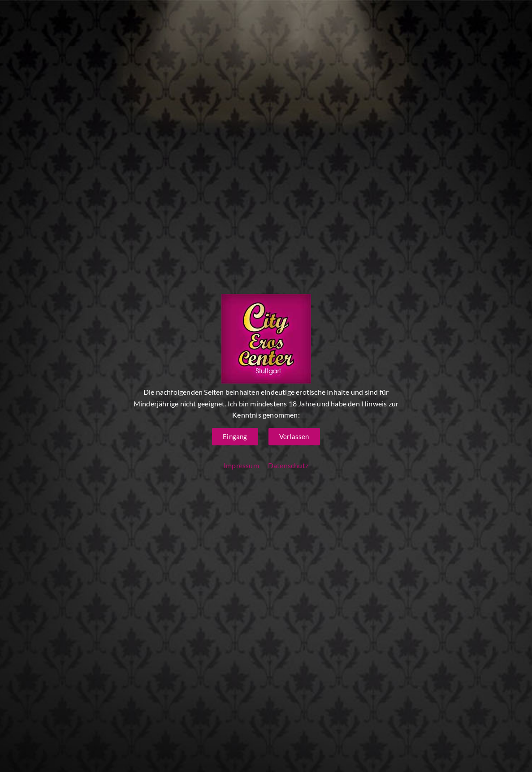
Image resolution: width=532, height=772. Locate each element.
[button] (235, 437)
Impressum (241, 465)
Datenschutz (288, 465)
